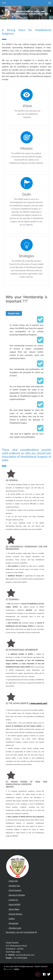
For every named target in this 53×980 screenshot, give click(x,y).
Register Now (14, 313)
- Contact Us (13, 900)
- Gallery (11, 919)
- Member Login (14, 928)
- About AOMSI (14, 905)
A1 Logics (9, 969)
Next (51, 11)
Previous (2, 11)
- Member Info (14, 886)
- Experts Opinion (15, 914)
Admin (17, 969)
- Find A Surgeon (15, 890)
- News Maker (14, 909)
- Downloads (13, 923)
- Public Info (13, 881)
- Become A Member (16, 895)
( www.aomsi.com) (38, 703)
